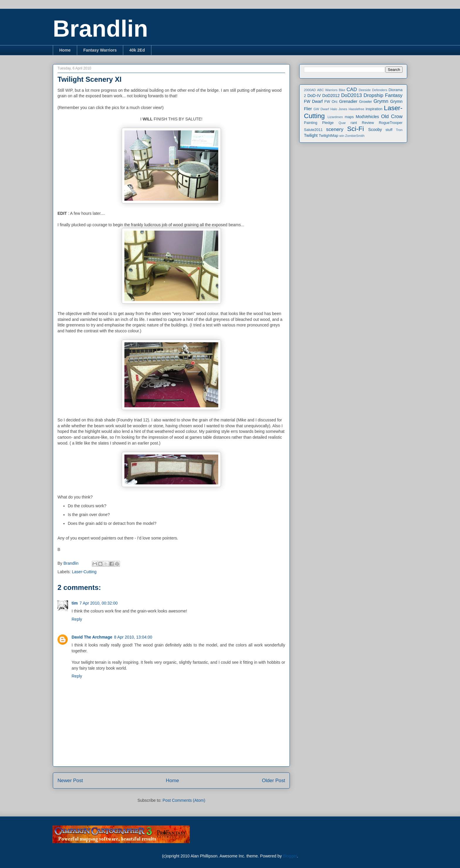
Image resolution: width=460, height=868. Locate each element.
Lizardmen (335, 117)
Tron (399, 130)
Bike (342, 90)
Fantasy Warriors (100, 50)
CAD (352, 90)
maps (349, 117)
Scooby (375, 130)
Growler (366, 102)
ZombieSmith (355, 136)
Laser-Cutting (84, 572)
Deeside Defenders (373, 90)
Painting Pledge (319, 123)
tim (75, 603)
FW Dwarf (313, 101)
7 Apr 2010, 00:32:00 (99, 603)
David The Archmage (92, 637)
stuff (389, 130)
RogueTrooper (391, 123)
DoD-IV (314, 96)
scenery (335, 129)
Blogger (290, 856)
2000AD (310, 90)
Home (65, 50)
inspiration (374, 109)
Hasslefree (356, 109)
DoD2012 (331, 96)
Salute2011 (313, 130)
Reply (77, 619)
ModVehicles (367, 117)
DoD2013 (352, 95)
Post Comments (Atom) (184, 800)
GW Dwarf (321, 109)
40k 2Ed (137, 50)
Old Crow (392, 116)
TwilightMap (329, 136)
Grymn (381, 101)
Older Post (274, 781)
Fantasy (394, 95)
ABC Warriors (327, 90)
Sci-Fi (355, 129)
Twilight (311, 135)
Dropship (373, 95)
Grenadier (348, 101)
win (342, 136)
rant (354, 123)
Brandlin (100, 29)
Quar (342, 123)
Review (368, 123)
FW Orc (331, 102)
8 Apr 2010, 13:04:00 (133, 637)
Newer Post (70, 781)
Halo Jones (339, 109)
